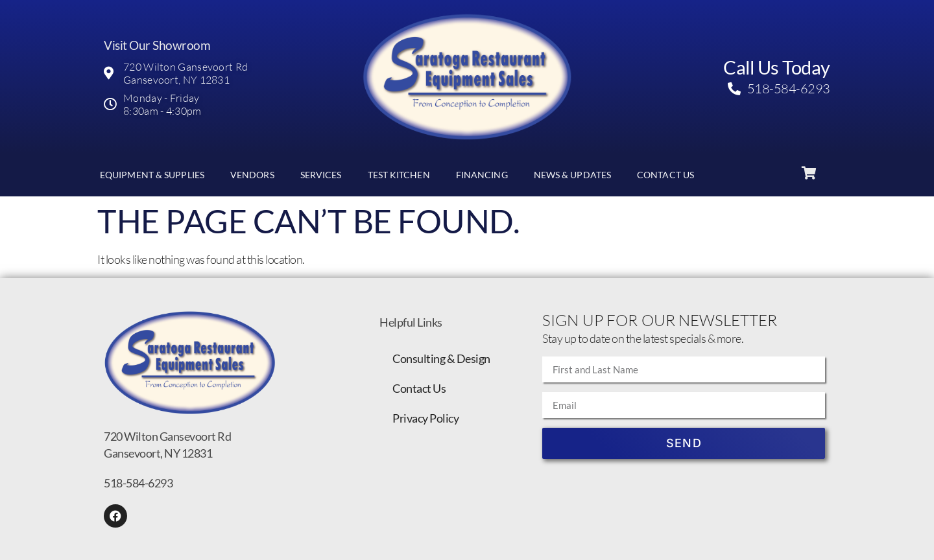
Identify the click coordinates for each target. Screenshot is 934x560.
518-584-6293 (138, 483)
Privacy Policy (425, 418)
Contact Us (665, 175)
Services (321, 175)
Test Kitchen (399, 175)
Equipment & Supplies (152, 175)
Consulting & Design (441, 358)
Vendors (252, 175)
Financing (482, 175)
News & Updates (572, 175)
